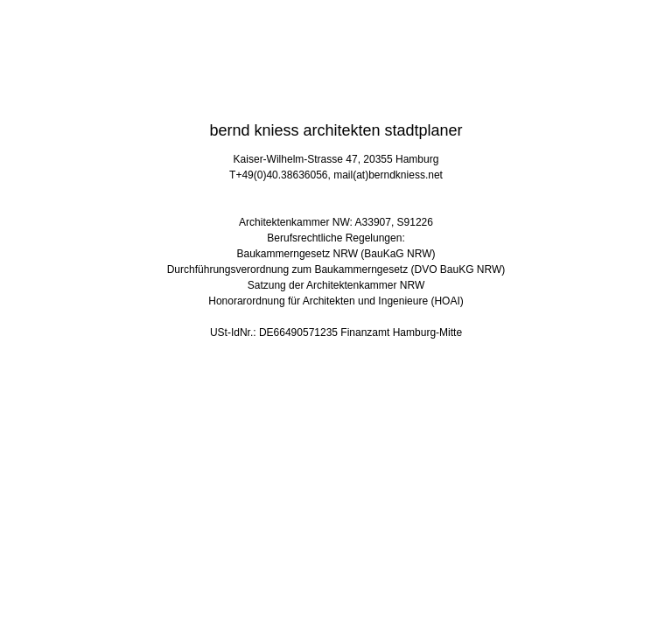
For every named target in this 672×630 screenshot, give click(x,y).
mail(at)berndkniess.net (388, 175)
